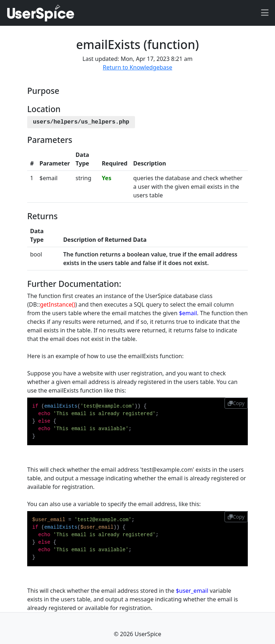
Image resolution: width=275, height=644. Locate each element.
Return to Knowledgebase (137, 67)
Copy (236, 403)
